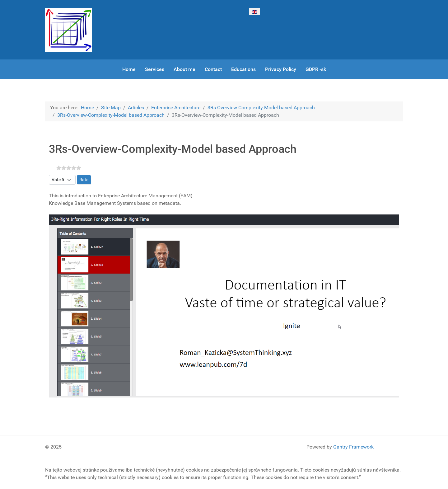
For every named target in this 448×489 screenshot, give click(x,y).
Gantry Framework (353, 447)
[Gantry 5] (68, 30)
